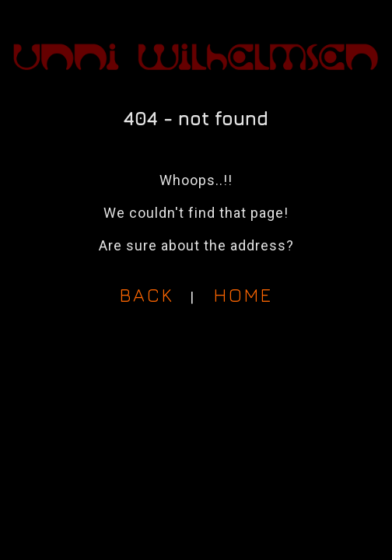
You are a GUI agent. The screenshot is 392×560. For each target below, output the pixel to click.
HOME (243, 295)
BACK (147, 295)
